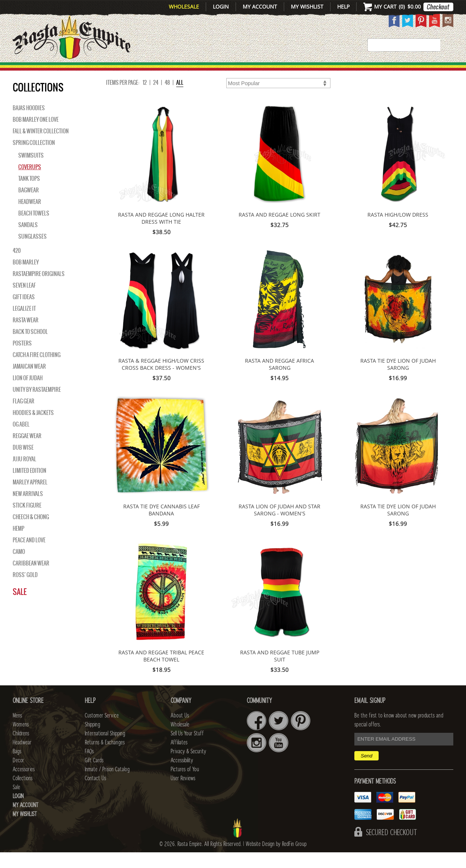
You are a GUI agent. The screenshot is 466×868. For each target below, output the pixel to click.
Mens (93, 71)
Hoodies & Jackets (33, 428)
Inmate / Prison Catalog (107, 785)
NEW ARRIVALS (28, 509)
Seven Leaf (24, 301)
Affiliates (179, 758)
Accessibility (182, 776)
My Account (260, 7)
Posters (22, 359)
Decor (297, 71)
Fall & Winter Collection (41, 147)
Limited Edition (29, 486)
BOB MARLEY (26, 278)
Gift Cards (94, 776)
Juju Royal (24, 475)
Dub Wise (23, 463)
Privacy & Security (188, 767)
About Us (180, 731)
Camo (19, 567)
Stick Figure (27, 521)
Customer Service (102, 731)
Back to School (30, 347)
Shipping (92, 740)
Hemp (18, 544)
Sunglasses (32, 252)
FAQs (89, 767)
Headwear (30, 217)
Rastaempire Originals (39, 289)
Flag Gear (24, 417)
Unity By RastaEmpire (37, 405)
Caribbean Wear (31, 579)
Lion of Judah (28, 394)
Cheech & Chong (31, 533)
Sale (443, 71)
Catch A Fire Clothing (37, 371)
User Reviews (183, 794)
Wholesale (184, 7)
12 (145, 98)
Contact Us (95, 794)
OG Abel (21, 440)
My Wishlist (307, 7)
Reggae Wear (27, 452)
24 (156, 98)
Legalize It (24, 324)
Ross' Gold (25, 590)
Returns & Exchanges (105, 758)
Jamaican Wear (29, 382)
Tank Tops (29, 194)
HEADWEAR (226, 71)
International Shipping (105, 749)
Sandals (28, 241)
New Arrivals (45, 71)
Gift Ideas (24, 313)
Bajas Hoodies (29, 124)
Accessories (344, 71)
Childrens (21, 749)
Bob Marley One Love (36, 135)
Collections (405, 71)
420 (17, 266)
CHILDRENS (174, 71)
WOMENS (128, 71)
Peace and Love (29, 556)
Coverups (30, 183)
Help (343, 7)
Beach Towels (34, 229)
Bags (267, 71)
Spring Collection (34, 158)
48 (167, 98)
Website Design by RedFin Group (276, 860)
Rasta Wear (26, 336)
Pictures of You (185, 785)
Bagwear (29, 206)
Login (221, 7)
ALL (180, 98)
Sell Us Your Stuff (187, 749)
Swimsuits (31, 171)
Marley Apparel (30, 498)
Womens (21, 740)
